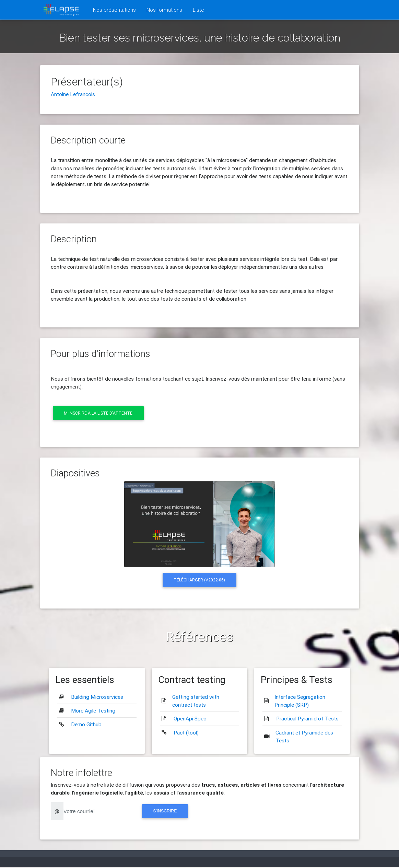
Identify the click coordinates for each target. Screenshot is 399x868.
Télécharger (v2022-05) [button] (199, 580)
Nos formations (164, 10)
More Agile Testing (93, 711)
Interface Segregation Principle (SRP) (300, 701)
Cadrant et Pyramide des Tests (304, 737)
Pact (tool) (186, 733)
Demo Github (86, 725)
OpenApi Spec (190, 719)
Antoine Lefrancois (73, 94)
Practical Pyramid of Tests (307, 719)
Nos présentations (116, 9)
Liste (198, 10)
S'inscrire (166, 811)
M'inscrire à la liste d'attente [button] (98, 413)
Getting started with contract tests (196, 701)
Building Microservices (97, 697)
